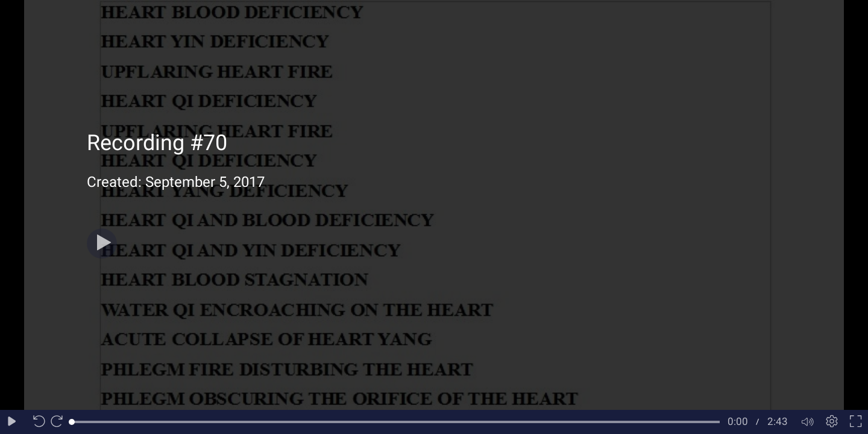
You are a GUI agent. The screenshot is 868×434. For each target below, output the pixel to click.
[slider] (396, 422)
